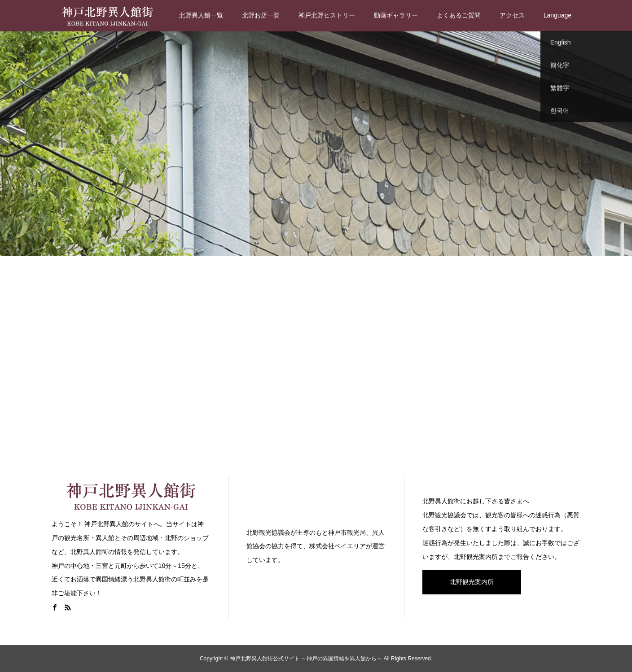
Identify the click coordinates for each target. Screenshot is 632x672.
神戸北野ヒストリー (327, 15)
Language (557, 15)
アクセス (512, 15)
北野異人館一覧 (201, 15)
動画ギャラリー (396, 15)
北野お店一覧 (261, 15)
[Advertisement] (316, 363)
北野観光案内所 (472, 582)
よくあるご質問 (459, 15)
